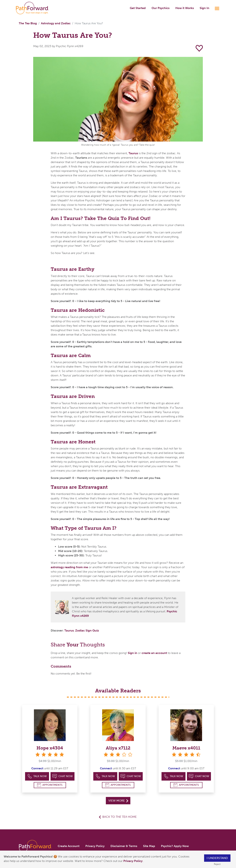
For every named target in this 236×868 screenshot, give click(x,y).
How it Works (185, 8)
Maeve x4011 (186, 748)
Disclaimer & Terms (124, 846)
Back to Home (119, 817)
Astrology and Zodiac (56, 23)
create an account (154, 653)
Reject (217, 864)
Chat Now (63, 776)
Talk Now (37, 776)
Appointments (50, 785)
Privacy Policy (133, 861)
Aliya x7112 (118, 748)
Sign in (132, 653)
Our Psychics (160, 8)
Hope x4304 (50, 748)
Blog (28, 23)
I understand (217, 858)
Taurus (133, 153)
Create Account (69, 846)
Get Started (138, 8)
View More (118, 801)
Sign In (204, 8)
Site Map (149, 846)
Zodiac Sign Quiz (87, 630)
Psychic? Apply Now (175, 846)
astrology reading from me (69, 567)
